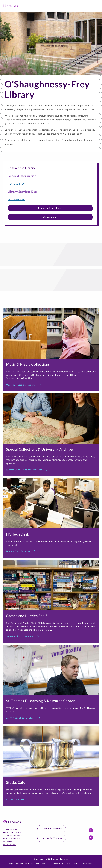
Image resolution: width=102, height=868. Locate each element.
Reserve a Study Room (50, 208)
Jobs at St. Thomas (52, 838)
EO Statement (42, 863)
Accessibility (58, 863)
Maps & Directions (52, 828)
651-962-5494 (10, 845)
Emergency (88, 863)
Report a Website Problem (21, 863)
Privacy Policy (73, 863)
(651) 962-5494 (16, 199)
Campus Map (50, 217)
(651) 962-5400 (16, 184)
